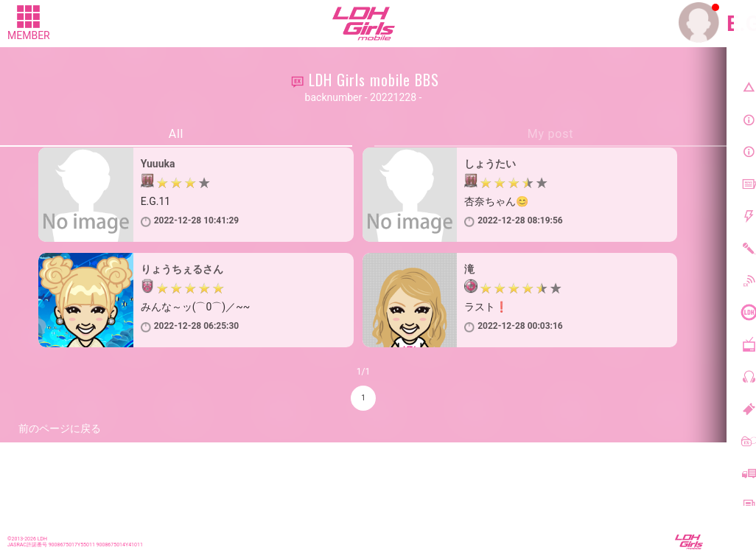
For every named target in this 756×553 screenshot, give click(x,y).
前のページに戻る (60, 428)
